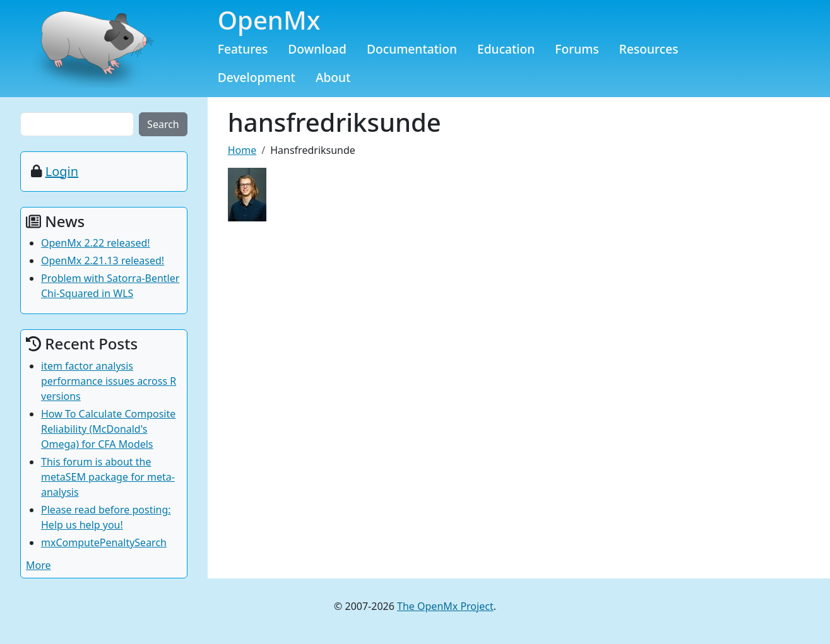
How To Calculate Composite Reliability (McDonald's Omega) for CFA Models (108, 429)
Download (317, 49)
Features (243, 49)
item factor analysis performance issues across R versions (109, 381)
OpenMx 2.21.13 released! (103, 261)
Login (62, 171)
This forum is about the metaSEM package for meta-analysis (108, 477)
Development (257, 77)
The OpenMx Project (445, 606)
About (333, 77)
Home (242, 150)
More (39, 565)
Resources (649, 49)
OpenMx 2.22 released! (96, 243)
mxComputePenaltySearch (104, 542)
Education (506, 49)
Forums (577, 49)
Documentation (412, 49)
